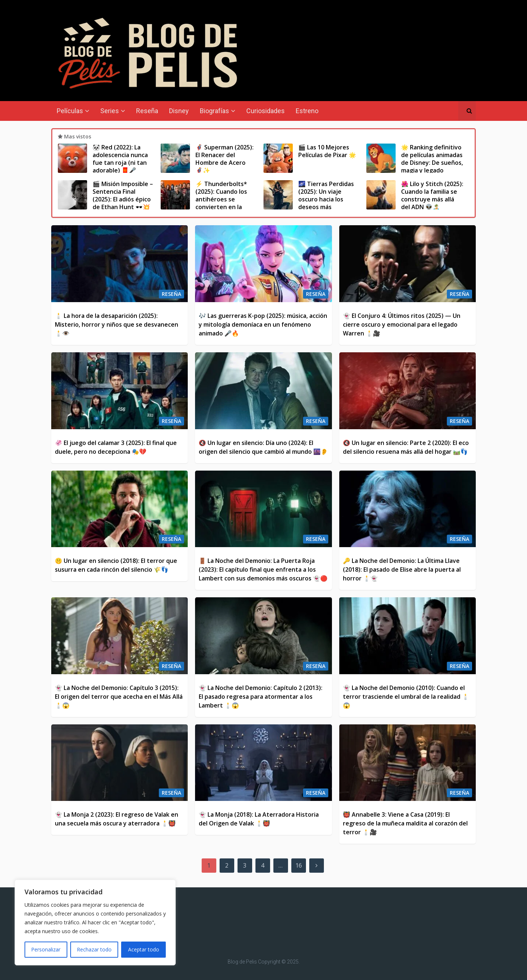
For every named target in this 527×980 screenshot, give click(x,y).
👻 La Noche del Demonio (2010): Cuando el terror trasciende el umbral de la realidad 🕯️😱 (406, 697)
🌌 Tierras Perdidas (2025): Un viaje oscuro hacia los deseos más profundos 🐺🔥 (326, 199)
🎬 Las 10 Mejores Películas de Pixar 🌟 (327, 151)
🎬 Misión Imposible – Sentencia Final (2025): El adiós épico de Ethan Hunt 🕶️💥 (123, 195)
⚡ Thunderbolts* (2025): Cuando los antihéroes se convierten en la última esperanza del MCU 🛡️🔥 (225, 203)
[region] (95, 923)
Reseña (147, 111)
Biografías (214, 111)
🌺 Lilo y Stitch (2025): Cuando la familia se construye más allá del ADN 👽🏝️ (432, 195)
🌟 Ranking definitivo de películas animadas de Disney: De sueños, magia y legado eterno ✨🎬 (432, 162)
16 (299, 865)
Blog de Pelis (242, 962)
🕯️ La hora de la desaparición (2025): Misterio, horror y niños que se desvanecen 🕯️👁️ (117, 324)
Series (110, 111)
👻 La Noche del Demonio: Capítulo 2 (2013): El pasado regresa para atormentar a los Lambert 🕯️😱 (261, 697)
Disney (179, 111)
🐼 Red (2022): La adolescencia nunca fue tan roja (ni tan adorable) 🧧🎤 (120, 159)
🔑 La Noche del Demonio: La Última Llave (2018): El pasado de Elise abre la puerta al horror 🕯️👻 (402, 569)
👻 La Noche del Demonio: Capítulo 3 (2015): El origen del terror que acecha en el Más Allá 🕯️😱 (119, 697)
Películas (70, 111)
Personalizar (46, 949)
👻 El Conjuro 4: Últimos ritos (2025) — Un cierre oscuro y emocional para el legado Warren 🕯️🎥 (402, 324)
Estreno (307, 111)
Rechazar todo (94, 949)
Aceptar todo (144, 949)
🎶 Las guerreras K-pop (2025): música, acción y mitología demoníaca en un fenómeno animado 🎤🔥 (263, 324)
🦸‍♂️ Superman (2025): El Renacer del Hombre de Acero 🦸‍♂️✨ (225, 159)
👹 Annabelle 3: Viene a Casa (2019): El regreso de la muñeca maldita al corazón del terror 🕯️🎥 (405, 823)
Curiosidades (266, 111)
